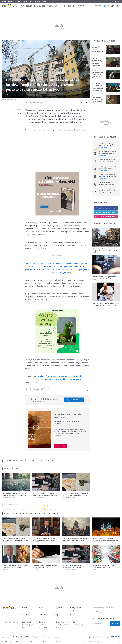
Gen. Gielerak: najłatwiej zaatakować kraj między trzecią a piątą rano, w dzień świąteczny (75, 540)
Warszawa (98, 6)
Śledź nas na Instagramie (106, 216)
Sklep (44, 1)
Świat (7, 94)
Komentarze (40, 6)
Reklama (44, 642)
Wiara (50, 6)
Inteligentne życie (75, 609)
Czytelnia (42, 615)
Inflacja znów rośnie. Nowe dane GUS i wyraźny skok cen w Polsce (105, 567)
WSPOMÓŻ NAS (113, 637)
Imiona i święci (43, 628)
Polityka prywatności (21, 642)
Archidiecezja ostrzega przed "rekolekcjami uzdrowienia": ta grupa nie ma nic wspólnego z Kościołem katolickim (97, 90)
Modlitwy (59, 628)
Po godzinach (69, 6)
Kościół (95, 307)
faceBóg (38, 1)
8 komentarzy (103, 194)
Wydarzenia (27, 6)
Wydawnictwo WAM (21, 637)
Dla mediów (37, 642)
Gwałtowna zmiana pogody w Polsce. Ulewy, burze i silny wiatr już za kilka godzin (16, 495)
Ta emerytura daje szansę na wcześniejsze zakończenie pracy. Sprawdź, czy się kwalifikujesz (46, 495)
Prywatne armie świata (68, 414)
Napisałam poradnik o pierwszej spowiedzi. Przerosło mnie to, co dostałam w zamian (106, 185)
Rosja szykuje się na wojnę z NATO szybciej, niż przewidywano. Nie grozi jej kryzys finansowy (60, 378)
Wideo (58, 6)
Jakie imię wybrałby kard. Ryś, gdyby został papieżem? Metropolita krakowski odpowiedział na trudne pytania (98, 64)
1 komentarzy (103, 163)
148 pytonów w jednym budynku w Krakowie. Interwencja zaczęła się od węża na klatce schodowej (76, 495)
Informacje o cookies (53, 642)
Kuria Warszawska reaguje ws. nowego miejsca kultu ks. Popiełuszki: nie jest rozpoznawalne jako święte (108, 162)
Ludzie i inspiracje (78, 625)
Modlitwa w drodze (21, 1)
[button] (112, 6)
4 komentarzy (103, 186)
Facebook (113, 1)
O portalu (5, 642)
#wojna (40, 460)
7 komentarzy (103, 155)
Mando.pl (36, 637)
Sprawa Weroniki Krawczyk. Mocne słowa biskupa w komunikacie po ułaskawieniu (108, 153)
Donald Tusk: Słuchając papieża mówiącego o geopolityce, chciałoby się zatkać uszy (105, 278)
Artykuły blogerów (28, 625)
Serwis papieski (27, 622)
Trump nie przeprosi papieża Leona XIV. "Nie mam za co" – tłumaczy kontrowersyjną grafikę (16, 567)
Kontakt (30, 642)
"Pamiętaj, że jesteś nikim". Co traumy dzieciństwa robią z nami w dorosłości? (98, 50)
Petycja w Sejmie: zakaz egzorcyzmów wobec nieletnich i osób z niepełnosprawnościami (46, 567)
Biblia (4, 1)
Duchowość (43, 622)
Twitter (116, 1)
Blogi (31, 1)
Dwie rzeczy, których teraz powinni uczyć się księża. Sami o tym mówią (98, 99)
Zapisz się (115, 623)
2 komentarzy (103, 178)
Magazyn (11, 1)
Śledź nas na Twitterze (105, 212)
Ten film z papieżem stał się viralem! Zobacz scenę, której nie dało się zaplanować (97, 75)
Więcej (80, 6)
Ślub (24, 628)
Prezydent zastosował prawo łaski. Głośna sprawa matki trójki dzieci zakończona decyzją (45, 540)
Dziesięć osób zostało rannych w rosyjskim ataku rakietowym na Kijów (105, 251)
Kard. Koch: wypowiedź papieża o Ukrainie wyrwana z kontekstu (106, 304)
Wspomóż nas (74, 400)
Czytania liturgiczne (62, 622)
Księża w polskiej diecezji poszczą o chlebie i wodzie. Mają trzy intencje (108, 176)
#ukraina (49, 460)
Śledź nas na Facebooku (105, 208)
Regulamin (12, 642)
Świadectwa (43, 625)
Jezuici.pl (6, 637)
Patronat (62, 642)
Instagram (119, 1)
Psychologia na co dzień (63, 625)
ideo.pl (118, 642)
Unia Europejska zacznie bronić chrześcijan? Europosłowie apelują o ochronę (105, 540)
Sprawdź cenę (60, 446)
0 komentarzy (103, 148)
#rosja (32, 460)
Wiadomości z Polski (9, 497)
